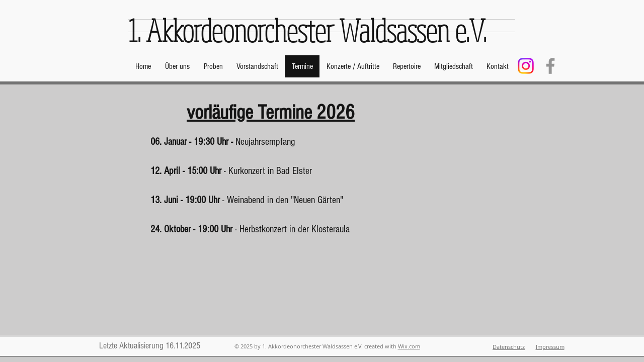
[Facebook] (550, 66)
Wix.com (409, 346)
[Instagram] (526, 66)
